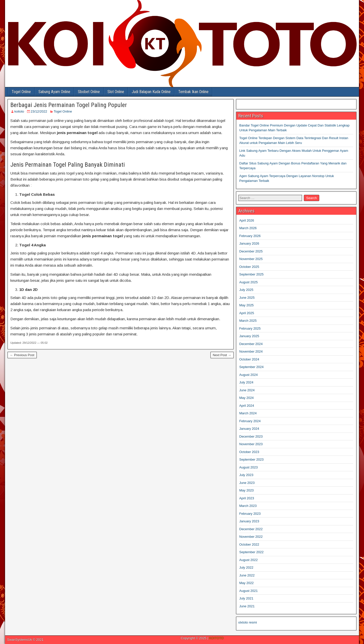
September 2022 (252, 552)
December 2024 (251, 344)
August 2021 (249, 591)
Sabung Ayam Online (54, 92)
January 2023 (249, 521)
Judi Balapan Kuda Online (151, 92)
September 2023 (252, 459)
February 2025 (250, 328)
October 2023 (249, 452)
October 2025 (249, 267)
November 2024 (251, 351)
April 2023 (247, 498)
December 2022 (251, 529)
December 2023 (251, 436)
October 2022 (249, 544)
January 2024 (249, 429)
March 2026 (248, 228)
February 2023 (250, 514)
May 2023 (247, 490)
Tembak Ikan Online (193, 92)
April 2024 (247, 406)
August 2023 (249, 467)
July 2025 (246, 290)
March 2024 (248, 413)
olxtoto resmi (248, 622)
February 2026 (250, 236)
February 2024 (250, 421)
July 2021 (246, 598)
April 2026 (247, 220)
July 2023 (246, 475)
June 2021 (247, 606)
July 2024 (246, 382)
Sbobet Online (89, 92)
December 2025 (251, 251)
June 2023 (247, 483)
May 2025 (247, 305)
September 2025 (252, 274)
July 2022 (246, 567)
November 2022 (251, 537)
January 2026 (249, 243)
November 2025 (251, 259)
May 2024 (247, 398)
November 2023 (251, 444)
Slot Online (116, 92)
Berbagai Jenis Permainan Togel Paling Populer (69, 105)
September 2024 (252, 367)
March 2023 (248, 506)
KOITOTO (216, 638)
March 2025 (248, 321)
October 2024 (249, 359)
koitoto (19, 111)
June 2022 (247, 575)
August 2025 (249, 282)
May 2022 (247, 583)
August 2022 (249, 560)
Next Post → (222, 355)
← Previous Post (22, 355)
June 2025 (247, 298)
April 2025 (247, 313)
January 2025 (249, 336)
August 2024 (249, 375)
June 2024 (247, 390)
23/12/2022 (39, 111)
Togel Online (21, 92)
